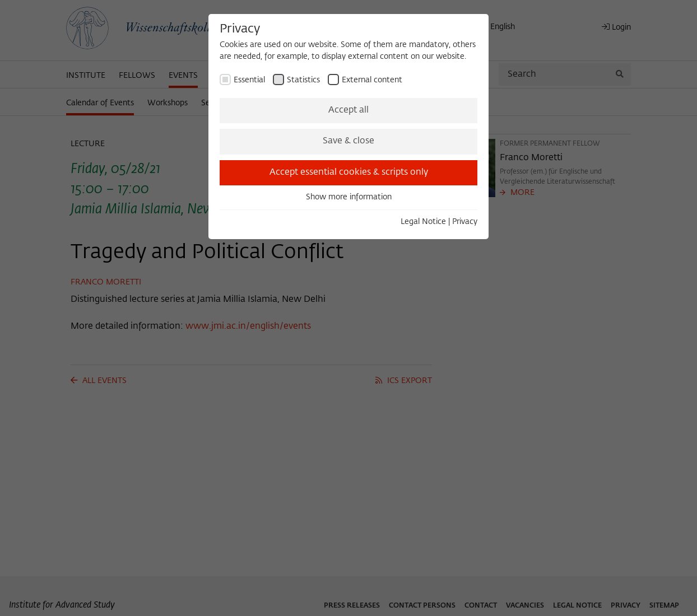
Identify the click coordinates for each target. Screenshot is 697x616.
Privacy (465, 222)
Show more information (349, 197)
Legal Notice (423, 222)
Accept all (348, 110)
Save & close (348, 141)
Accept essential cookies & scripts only (349, 172)
